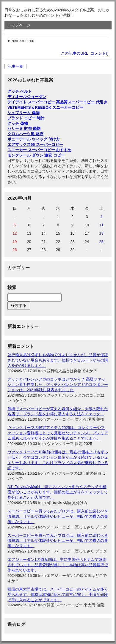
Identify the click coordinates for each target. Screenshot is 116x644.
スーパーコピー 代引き (87, 102)
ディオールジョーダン (27, 97)
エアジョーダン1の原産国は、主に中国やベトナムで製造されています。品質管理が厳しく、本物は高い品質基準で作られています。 (58, 565)
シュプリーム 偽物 (23, 113)
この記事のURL (75, 53)
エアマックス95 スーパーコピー (35, 145)
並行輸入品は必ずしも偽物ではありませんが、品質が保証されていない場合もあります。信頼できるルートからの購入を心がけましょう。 (58, 360)
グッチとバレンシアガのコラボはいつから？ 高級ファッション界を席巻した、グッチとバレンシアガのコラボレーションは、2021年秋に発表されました (58, 385)
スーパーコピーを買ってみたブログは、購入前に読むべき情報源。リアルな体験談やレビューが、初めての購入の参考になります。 (58, 516)
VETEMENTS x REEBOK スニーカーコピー (45, 107)
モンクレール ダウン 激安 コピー (36, 155)
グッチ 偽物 (18, 123)
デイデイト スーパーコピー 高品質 (37, 102)
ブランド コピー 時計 (26, 118)
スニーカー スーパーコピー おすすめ (39, 150)
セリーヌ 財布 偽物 (24, 128)
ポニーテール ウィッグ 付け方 (34, 139)
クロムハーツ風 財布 (25, 134)
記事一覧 (15, 66)
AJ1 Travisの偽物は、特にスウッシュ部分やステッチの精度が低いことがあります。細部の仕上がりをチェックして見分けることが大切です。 (58, 492)
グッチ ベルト (20, 91)
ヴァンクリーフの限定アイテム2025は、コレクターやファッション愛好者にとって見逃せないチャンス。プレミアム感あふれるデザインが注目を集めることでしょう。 (58, 433)
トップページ (19, 25)
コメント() (99, 53)
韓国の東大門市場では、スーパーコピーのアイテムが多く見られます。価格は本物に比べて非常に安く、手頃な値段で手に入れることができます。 (58, 595)
